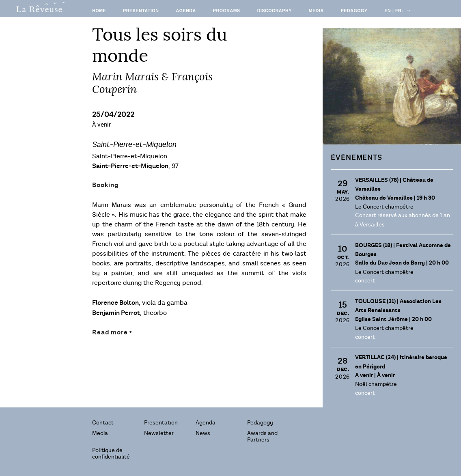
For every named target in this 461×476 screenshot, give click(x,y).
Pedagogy (354, 11)
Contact (103, 423)
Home (99, 11)
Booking (106, 185)
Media (316, 11)
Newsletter (159, 433)
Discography (275, 11)
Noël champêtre (376, 384)
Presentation (141, 11)
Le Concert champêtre (384, 207)
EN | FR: (396, 11)
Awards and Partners (262, 436)
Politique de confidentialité (111, 453)
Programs (227, 11)
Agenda (186, 11)
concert (365, 281)
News (203, 433)
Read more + (112, 332)
